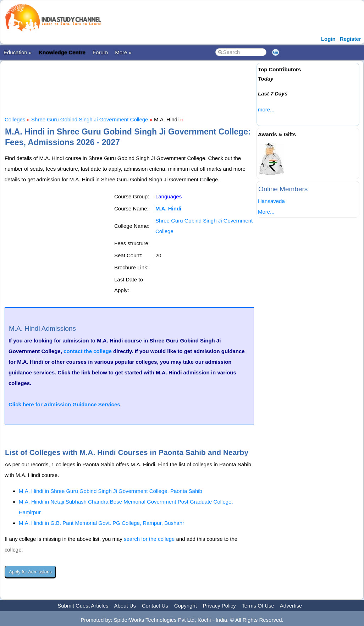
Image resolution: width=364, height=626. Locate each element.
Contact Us (155, 606)
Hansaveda (271, 201)
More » (123, 52)
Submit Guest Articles (83, 606)
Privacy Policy (219, 606)
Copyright (186, 606)
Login (328, 39)
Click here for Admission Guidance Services (64, 404)
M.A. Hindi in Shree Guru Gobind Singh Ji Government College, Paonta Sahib (111, 491)
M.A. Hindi (168, 208)
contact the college (88, 351)
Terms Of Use (258, 606)
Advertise (291, 606)
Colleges (15, 119)
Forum (100, 52)
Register (351, 39)
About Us (125, 606)
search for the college (149, 539)
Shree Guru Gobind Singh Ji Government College (90, 119)
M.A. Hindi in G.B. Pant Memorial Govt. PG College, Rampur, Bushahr (101, 523)
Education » (18, 52)
